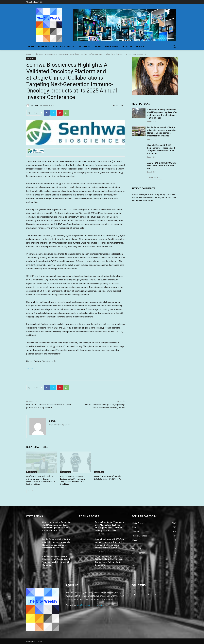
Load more (155, 177)
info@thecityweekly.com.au (89, 605)
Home (29, 54)
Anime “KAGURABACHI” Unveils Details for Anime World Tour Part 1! (162, 166)
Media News (38, 54)
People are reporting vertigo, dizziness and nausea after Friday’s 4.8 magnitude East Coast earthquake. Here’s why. (154, 197)
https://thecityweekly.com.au (59, 425)
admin (35, 105)
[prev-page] (28, 491)
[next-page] (33, 491)
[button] (174, 47)
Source (30, 369)
